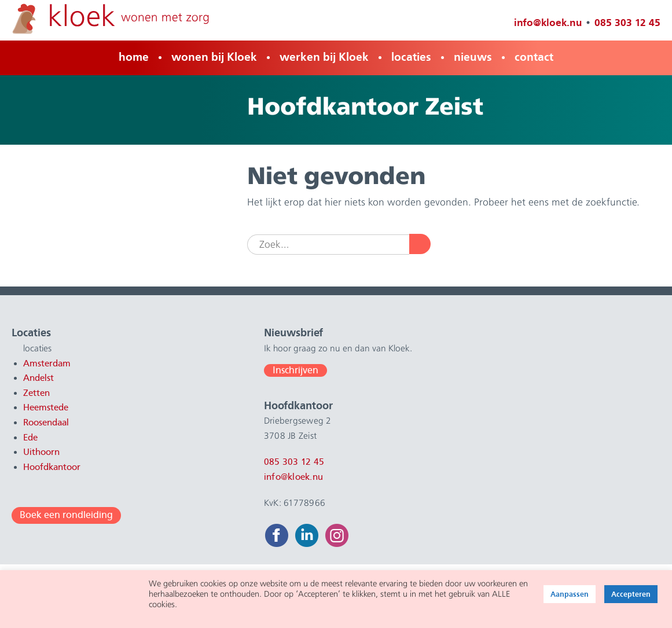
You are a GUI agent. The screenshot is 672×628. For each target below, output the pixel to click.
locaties (411, 57)
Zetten (36, 393)
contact (534, 57)
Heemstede (46, 407)
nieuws (473, 57)
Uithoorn (41, 452)
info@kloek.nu (547, 23)
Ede (30, 438)
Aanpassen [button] (570, 594)
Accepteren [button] (631, 594)
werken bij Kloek (324, 57)
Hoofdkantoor (52, 467)
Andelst (38, 378)
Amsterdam (47, 363)
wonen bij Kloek (214, 57)
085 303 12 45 (627, 23)
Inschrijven (263, 370)
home (134, 57)
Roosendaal (46, 423)
